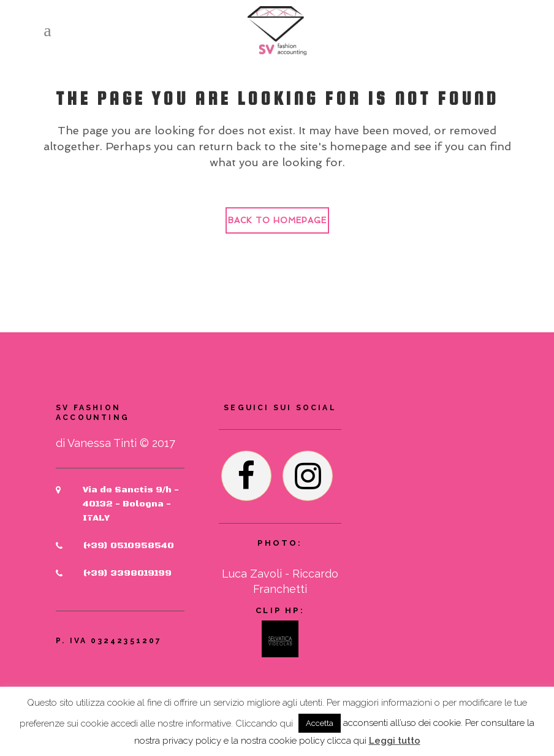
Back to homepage (277, 220)
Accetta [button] (320, 723)
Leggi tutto (395, 741)
